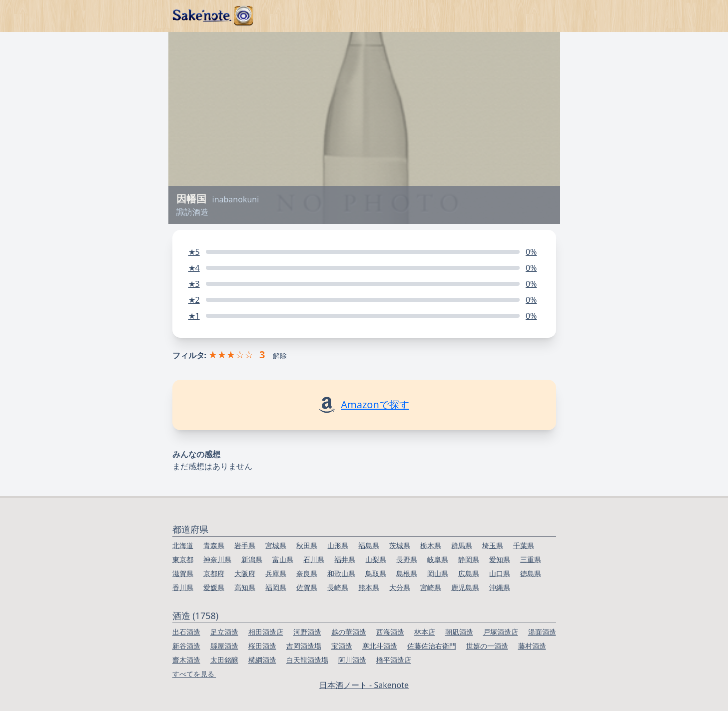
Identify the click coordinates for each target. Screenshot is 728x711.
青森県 (214, 545)
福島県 (369, 545)
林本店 (425, 632)
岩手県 (245, 545)
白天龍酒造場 (307, 660)
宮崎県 (431, 587)
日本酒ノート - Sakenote (364, 685)
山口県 (500, 573)
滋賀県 (183, 573)
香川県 (183, 587)
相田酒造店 (266, 632)
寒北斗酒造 (380, 646)
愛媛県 (214, 587)
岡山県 (438, 573)
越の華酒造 (349, 632)
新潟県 (252, 559)
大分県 (400, 587)
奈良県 (307, 573)
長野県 (407, 559)
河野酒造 (307, 632)
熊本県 (369, 587)
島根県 (407, 573)
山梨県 (376, 559)
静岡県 (469, 559)
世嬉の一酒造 (487, 646)
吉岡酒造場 (304, 646)
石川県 (314, 559)
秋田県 (307, 545)
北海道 (183, 545)
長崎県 (338, 587)
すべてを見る (194, 674)
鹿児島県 (465, 587)
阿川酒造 (352, 660)
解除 (280, 355)
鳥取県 (376, 573)
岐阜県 (438, 559)
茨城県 (400, 545)
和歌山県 (341, 573)
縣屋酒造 (224, 646)
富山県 (283, 559)
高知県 (245, 587)
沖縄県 (500, 587)
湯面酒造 (542, 632)
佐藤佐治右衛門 (432, 646)
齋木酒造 (186, 660)
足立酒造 (224, 632)
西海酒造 (390, 632)
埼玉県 (493, 545)
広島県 (469, 573)
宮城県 (276, 545)
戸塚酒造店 (501, 632)
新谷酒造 (186, 646)
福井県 (345, 559)
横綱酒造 (262, 660)
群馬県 (462, 545)
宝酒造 (342, 646)
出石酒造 (186, 632)
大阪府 (245, 573)
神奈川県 (217, 559)
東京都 (183, 559)
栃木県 (431, 545)
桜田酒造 (262, 646)
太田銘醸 (224, 660)
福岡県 (276, 587)
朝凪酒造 (459, 632)
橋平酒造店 (394, 660)
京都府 (214, 573)
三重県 (531, 559)
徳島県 (531, 573)
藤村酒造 (532, 646)
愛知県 (500, 559)
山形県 (338, 545)
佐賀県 (307, 587)
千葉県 (524, 545)
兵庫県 (276, 573)
